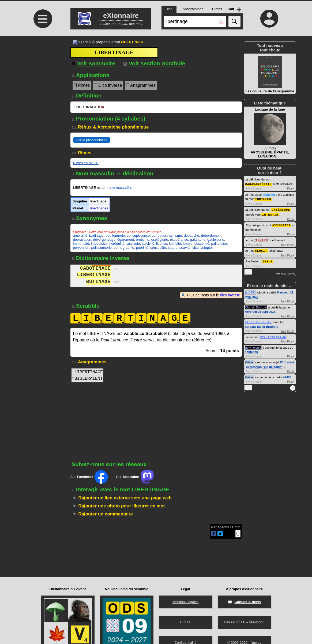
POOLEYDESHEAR (258, 320)
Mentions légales (186, 602)
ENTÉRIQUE (281, 209)
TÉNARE (262, 239)
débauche (191, 236)
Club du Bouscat (256, 306)
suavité (185, 248)
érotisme (142, 240)
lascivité (148, 244)
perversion (81, 248)
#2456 (287, 375)
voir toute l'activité (286, 272)
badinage (96, 236)
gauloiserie (216, 240)
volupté (206, 248)
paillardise (219, 244)
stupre (173, 248)
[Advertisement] (42, 81)
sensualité (158, 248)
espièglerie (160, 240)
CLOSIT (261, 249)
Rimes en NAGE (86, 163)
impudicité (99, 244)
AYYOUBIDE (281, 224)
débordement (211, 236)
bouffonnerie (115, 236)
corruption (159, 236)
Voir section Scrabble (154, 63)
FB (243, 622)
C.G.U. (186, 622)
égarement (126, 240)
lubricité (175, 244)
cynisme (176, 236)
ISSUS (268, 260)
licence (161, 244)
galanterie (198, 240)
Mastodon (257, 622)
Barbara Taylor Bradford (262, 325)
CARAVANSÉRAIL (259, 184)
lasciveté (133, 244)
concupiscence (138, 236)
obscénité (202, 244)
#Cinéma (269, 194)
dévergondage (104, 240)
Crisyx (249, 360)
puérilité (142, 248)
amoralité (80, 236)
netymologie (253, 346)
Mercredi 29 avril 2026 (260, 310)
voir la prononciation (92, 140)
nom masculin (119, 188)
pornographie (124, 248)
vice (196, 248)
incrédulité (116, 244)
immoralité (81, 244)
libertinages (99, 208)
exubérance (179, 240)
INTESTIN (270, 214)
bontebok (251, 350)
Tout (283, 243)
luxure (188, 244)
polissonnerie (101, 248)
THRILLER (263, 199)
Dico (85, 42)
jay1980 (251, 291)
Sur (89, 477)
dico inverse (230, 295)
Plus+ (291, 188)
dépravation (82, 240)
